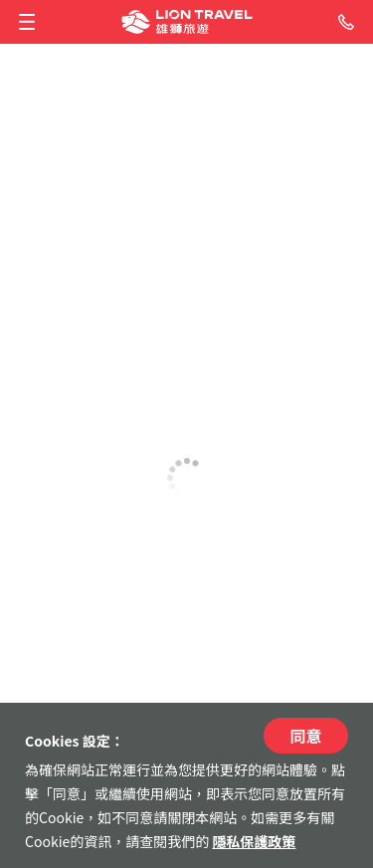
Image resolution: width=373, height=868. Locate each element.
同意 (305, 736)
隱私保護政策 (254, 841)
